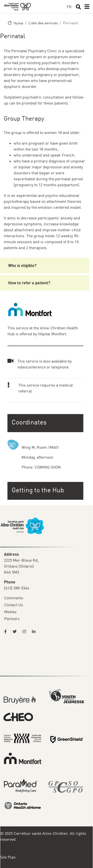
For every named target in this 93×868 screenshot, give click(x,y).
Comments (14, 598)
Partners (12, 619)
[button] (46, 490)
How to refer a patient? (29, 283)
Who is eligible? (22, 265)
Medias (10, 612)
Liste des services (43, 23)
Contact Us (14, 605)
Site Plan (8, 857)
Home (18, 23)
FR (69, 7)
